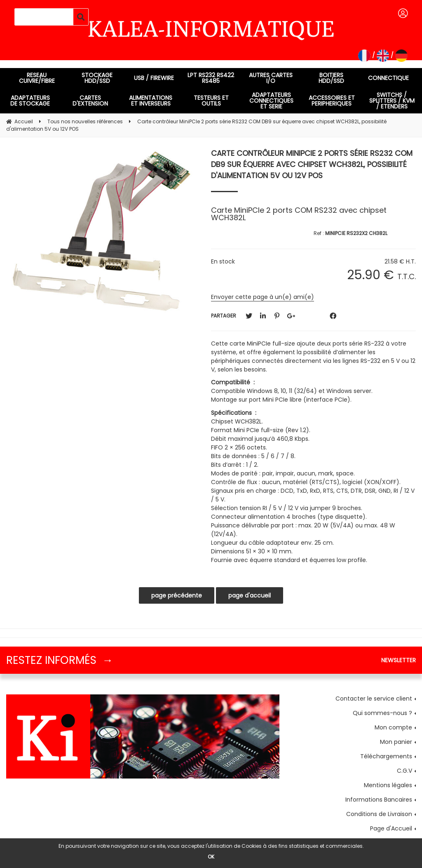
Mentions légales (388, 785)
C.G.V (404, 771)
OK (211, 857)
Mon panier (396, 742)
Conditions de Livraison (379, 814)
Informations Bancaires (379, 800)
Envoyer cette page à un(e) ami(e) (263, 297)
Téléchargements (386, 756)
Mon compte (393, 727)
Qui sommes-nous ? (382, 713)
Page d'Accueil (391, 828)
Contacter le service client (374, 699)
